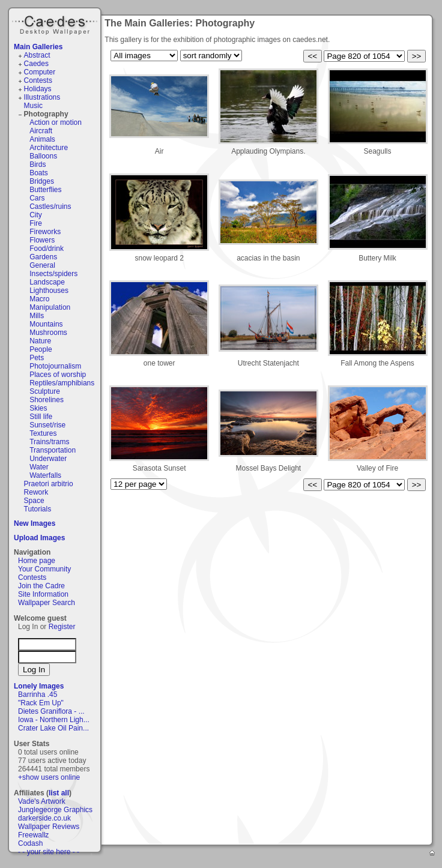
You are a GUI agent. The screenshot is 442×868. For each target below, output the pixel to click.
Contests (38, 80)
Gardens (43, 257)
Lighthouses (49, 291)
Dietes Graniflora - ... (51, 711)
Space (34, 501)
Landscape (47, 282)
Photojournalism (55, 366)
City (36, 215)
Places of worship (58, 375)
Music (33, 106)
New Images (35, 523)
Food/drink (47, 249)
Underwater (48, 459)
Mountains (46, 324)
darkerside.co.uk (44, 818)
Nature (40, 341)
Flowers (42, 240)
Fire (36, 223)
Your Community (44, 569)
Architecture (49, 148)
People (41, 349)
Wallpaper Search (47, 603)
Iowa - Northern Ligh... (54, 720)
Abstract (37, 55)
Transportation (53, 450)
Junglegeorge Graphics (55, 810)
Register (62, 627)
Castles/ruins (50, 206)
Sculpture (45, 391)
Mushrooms (48, 333)
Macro (39, 299)
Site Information (43, 594)
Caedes (56, 23)
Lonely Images (39, 686)
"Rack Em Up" (41, 703)
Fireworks (45, 232)
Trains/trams (49, 442)
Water (39, 467)
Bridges (42, 181)
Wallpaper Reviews (49, 827)
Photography (46, 114)
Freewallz (33, 835)
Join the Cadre (41, 586)
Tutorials (38, 509)
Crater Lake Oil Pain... (53, 728)
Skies (38, 408)
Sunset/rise (47, 425)
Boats (39, 173)
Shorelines (47, 400)
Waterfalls (45, 475)
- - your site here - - (49, 852)
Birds (38, 164)
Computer (40, 72)
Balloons (43, 156)
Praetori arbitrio (49, 484)
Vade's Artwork (42, 801)
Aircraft (41, 131)
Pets (37, 358)
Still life (41, 417)
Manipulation (50, 307)
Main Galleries (38, 47)
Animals (42, 139)
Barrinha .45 (38, 695)
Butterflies (45, 190)
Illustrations (42, 97)
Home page (37, 561)
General (42, 265)
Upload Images (39, 538)
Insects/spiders (53, 274)
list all (59, 793)
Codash (30, 843)
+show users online (49, 777)
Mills (37, 316)
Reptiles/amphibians (62, 383)
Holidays (38, 89)
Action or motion (56, 122)
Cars (37, 198)
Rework (36, 492)
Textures (43, 433)
